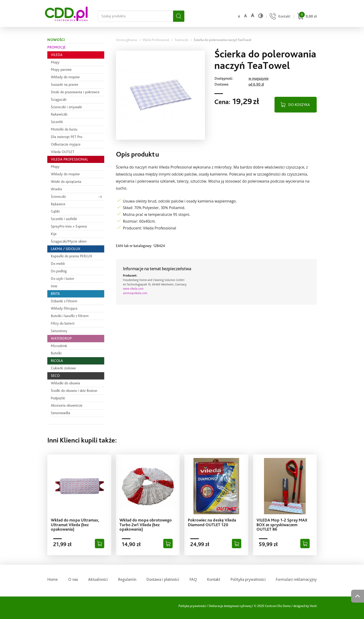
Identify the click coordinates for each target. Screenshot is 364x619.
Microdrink (59, 346)
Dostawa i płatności (163, 579)
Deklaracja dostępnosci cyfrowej (230, 606)
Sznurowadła (61, 413)
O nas (73, 579)
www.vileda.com (133, 289)
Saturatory (59, 331)
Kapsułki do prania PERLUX (72, 256)
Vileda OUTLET (63, 152)
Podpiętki (58, 398)
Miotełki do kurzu (64, 129)
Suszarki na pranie (65, 84)
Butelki (56, 353)
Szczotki (57, 122)
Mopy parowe (61, 69)
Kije (54, 234)
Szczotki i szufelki (64, 219)
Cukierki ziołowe (63, 368)
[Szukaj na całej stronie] (135, 16)
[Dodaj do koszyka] (100, 544)
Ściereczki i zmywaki (66, 107)
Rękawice (58, 204)
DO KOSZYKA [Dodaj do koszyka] (299, 105)
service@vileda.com (135, 293)
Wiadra (56, 189)
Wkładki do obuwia (65, 383)
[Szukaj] (179, 16)
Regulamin (127, 579)
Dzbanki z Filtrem (64, 301)
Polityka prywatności (248, 579)
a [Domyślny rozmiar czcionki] (239, 16)
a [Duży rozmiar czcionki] (253, 15)
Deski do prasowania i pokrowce (75, 92)
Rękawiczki (59, 114)
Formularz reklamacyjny (296, 579)
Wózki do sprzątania (66, 182)
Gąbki (55, 211)
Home (53, 579)
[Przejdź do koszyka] (306, 17)
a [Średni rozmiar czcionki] (245, 16)
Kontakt (214, 579)
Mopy (55, 62)
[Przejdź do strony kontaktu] (279, 17)
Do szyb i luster (63, 279)
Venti (313, 606)
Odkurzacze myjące (66, 144)
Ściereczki (58, 197)
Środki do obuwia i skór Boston (74, 391)
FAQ (193, 579)
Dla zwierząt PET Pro (67, 137)
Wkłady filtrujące (64, 308)
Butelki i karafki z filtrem (70, 316)
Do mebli (58, 264)
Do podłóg (59, 271)
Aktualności (98, 579)
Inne (54, 286)
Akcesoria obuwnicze (67, 405)
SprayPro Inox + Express (69, 226)
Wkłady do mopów (65, 77)
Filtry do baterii (63, 323)
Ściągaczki (59, 99)
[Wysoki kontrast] (261, 16)
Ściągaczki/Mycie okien (69, 241)
